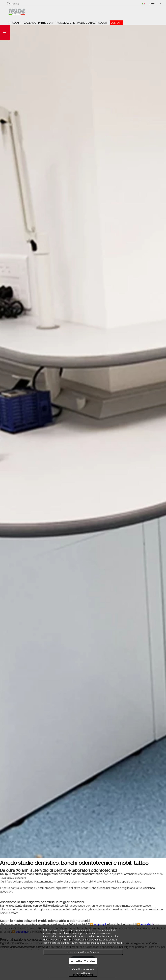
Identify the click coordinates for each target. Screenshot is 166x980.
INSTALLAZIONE (65, 23)
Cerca (15, 4)
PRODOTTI (15, 23)
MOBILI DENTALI (86, 23)
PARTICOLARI (46, 23)
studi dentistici (61, 874)
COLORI (103, 23)
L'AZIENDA (30, 23)
